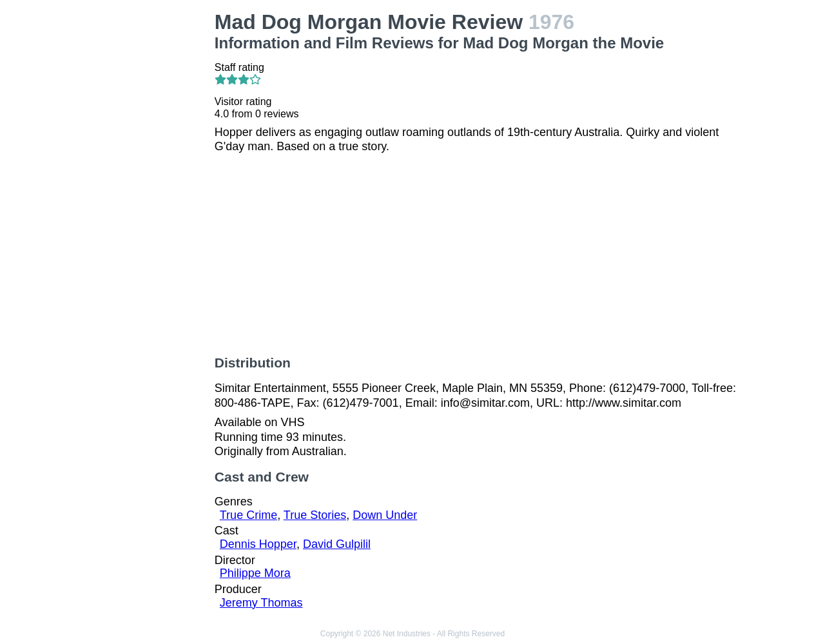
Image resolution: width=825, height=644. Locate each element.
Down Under (385, 515)
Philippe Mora (255, 573)
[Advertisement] (144, 204)
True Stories (315, 515)
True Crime (248, 515)
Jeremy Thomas (261, 603)
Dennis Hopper (258, 544)
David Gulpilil (337, 544)
